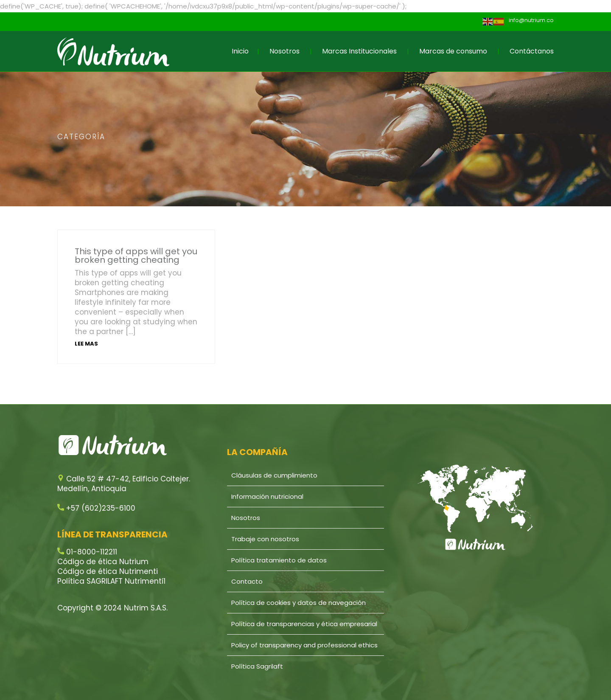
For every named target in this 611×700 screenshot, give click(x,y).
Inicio (240, 51)
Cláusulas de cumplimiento (274, 475)
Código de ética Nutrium (103, 562)
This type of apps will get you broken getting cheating (136, 256)
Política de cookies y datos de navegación (298, 603)
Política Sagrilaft (257, 666)
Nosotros (284, 51)
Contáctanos (532, 51)
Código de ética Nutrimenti (108, 571)
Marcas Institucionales (359, 51)
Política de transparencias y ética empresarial (304, 624)
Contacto (247, 581)
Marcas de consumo (453, 51)
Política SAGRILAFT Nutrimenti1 (111, 581)
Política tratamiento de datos (279, 560)
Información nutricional (267, 496)
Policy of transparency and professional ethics (304, 645)
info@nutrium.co (531, 20)
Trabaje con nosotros (265, 539)
